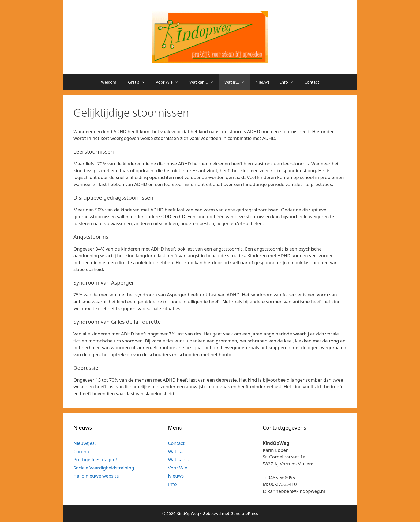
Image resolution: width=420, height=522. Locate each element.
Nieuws (262, 82)
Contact (312, 82)
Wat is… (237, 82)
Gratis (139, 82)
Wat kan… (204, 82)
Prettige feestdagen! (95, 459)
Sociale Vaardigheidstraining (104, 468)
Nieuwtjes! (85, 443)
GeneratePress (244, 513)
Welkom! (109, 82)
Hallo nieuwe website (96, 476)
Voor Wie (170, 82)
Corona (81, 451)
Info (290, 82)
